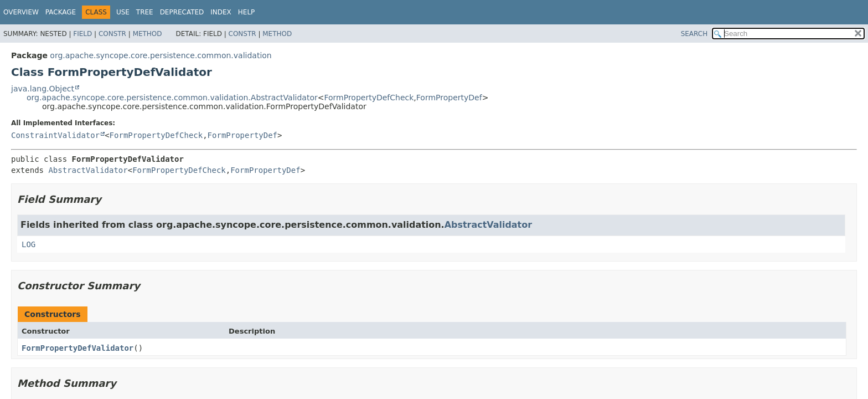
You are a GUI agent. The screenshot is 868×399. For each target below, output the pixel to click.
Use (123, 12)
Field (82, 34)
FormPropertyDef (449, 98)
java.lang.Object (43, 89)
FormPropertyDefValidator (77, 348)
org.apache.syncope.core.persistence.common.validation (161, 55)
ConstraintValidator (55, 135)
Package (61, 12)
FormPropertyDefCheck (369, 98)
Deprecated (182, 12)
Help (247, 12)
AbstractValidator (88, 170)
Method (148, 34)
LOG (29, 244)
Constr (112, 34)
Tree (145, 12)
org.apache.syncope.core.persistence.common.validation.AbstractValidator (172, 98)
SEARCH (694, 34)
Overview (21, 12)
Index (221, 12)
